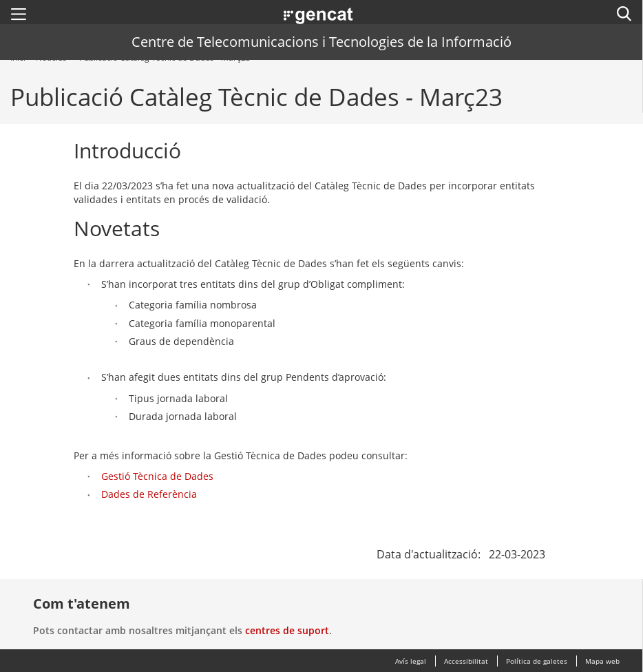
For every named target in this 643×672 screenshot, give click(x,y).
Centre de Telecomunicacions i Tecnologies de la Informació (321, 42)
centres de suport (287, 630)
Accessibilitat (466, 661)
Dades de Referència (149, 494)
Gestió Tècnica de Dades (157, 476)
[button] (19, 14)
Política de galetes (537, 661)
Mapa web (602, 661)
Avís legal (411, 661)
